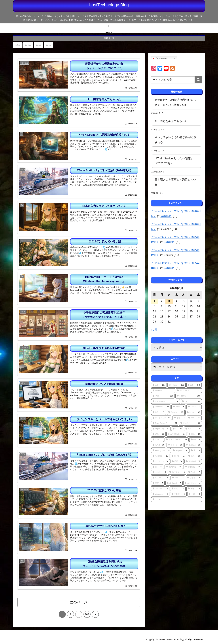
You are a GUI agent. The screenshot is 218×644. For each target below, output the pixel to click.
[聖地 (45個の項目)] (179, 418)
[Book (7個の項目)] (194, 472)
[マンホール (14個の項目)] (160, 461)
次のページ (79, 602)
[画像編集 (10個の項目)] (193, 467)
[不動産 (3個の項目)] (178, 494)
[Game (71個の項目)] (194, 407)
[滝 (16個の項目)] (196, 451)
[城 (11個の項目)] (157, 467)
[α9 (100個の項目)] (191, 402)
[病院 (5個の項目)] (158, 483)
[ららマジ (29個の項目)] (193, 429)
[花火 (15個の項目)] (194, 456)
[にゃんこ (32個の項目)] (190, 423)
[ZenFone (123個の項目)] (163, 391)
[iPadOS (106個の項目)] (189, 396)
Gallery (18, 45)
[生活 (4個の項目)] (178, 489)
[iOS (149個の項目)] (194, 385)
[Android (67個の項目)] (176, 412)
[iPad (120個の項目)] (163, 396)
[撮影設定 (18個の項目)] (193, 445)
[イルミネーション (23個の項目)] (176, 440)
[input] (176, 80)
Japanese (159, 59)
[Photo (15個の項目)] (178, 456)
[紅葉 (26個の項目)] (194, 434)
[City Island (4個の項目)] (192, 483)
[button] (198, 80)
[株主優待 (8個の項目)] (177, 472)
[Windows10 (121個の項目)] (189, 391)
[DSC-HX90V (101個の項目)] (166, 402)
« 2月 (154, 330)
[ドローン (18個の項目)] (175, 445)
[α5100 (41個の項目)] (194, 418)
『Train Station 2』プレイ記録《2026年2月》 (173, 161)
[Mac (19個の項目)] (196, 440)
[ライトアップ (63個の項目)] (162, 418)
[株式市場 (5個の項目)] (174, 483)
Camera (48, 45)
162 (87, 614)
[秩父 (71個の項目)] (159, 412)
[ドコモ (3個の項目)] (176, 500)
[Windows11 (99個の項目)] (161, 407)
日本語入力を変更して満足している (175, 182)
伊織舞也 (166, 216)
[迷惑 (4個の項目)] (194, 489)
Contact (38, 45)
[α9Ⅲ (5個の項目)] (178, 478)
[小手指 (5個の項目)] (194, 478)
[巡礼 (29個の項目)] (158, 434)
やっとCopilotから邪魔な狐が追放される (175, 140)
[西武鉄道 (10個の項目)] (174, 467)
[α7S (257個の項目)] (159, 385)
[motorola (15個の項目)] (160, 456)
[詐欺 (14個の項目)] (177, 461)
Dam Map (28, 45)
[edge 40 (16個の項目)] (180, 451)
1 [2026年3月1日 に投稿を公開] (154, 301)
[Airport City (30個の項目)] (161, 429)
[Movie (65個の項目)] (194, 412)
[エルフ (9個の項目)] (159, 472)
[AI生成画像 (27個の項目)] (176, 434)
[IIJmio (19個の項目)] (158, 445)
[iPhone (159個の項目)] (177, 385)
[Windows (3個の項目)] (160, 494)
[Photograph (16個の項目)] (161, 451)
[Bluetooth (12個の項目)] (193, 461)
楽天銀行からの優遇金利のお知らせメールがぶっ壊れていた (175, 102)
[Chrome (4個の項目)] (160, 489)
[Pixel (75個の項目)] (179, 407)
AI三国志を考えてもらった (171, 121)
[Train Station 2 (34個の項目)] (165, 423)
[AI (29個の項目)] (177, 429)
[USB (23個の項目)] (158, 440)
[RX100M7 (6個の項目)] (160, 478)
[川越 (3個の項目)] (195, 494)
